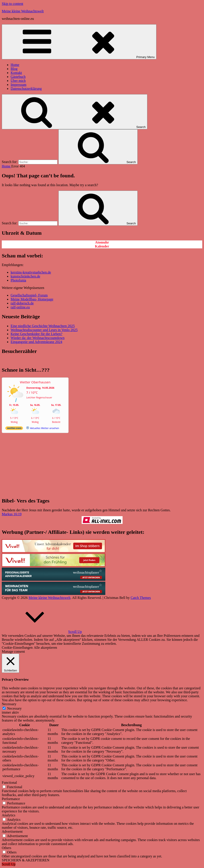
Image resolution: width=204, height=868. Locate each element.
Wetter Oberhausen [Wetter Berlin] (35, 382)
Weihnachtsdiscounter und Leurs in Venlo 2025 (44, 330)
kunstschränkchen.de (25, 276)
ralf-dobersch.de (22, 303)
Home (15, 65)
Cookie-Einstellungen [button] (17, 648)
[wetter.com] (14, 429)
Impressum (18, 85)
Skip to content (13, 4)
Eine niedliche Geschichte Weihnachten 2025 (43, 326)
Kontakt (16, 73)
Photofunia (18, 280)
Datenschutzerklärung (26, 89)
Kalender (102, 246)
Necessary (14, 708)
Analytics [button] (9, 815)
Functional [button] (9, 783)
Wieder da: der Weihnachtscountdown (38, 338)
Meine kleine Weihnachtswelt (23, 11)
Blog (14, 69)
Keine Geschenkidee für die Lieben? (37, 334)
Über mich (18, 81)
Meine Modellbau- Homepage (32, 299)
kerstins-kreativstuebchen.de (31, 272)
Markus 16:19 (12, 514)
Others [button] (7, 848)
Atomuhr (102, 242)
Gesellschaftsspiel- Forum (29, 295)
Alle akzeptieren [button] (45, 648)
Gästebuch (18, 77)
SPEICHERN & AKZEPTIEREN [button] (26, 860)
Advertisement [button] (12, 831)
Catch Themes (141, 598)
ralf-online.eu (20, 307)
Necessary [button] (9, 704)
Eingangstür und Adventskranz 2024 (36, 342)
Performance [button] (11, 799)
